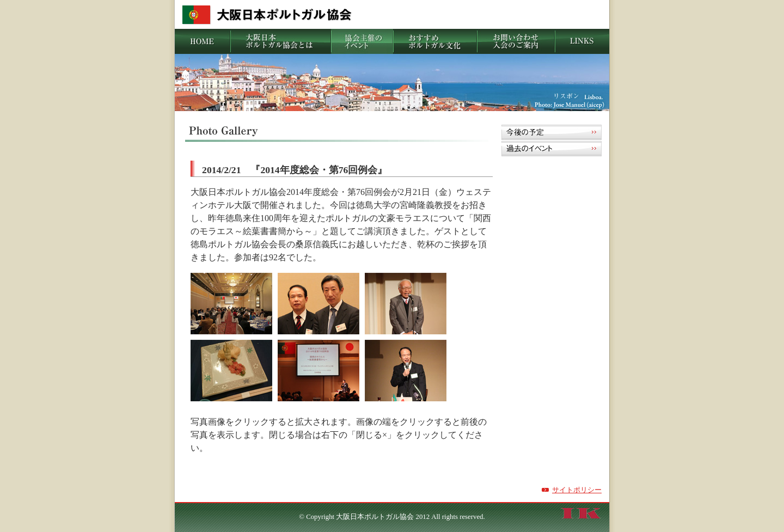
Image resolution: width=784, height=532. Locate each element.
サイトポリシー (577, 490)
